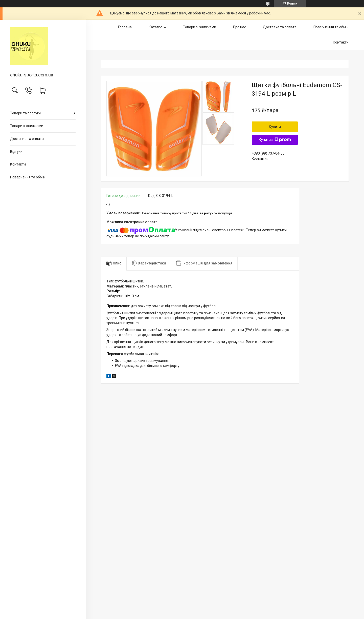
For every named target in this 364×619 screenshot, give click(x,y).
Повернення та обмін (28, 177)
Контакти (18, 164)
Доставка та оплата (27, 139)
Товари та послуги (25, 113)
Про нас (240, 27)
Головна (125, 27)
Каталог (155, 27)
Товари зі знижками (27, 126)
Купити (275, 127)
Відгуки (16, 152)
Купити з (275, 140)
